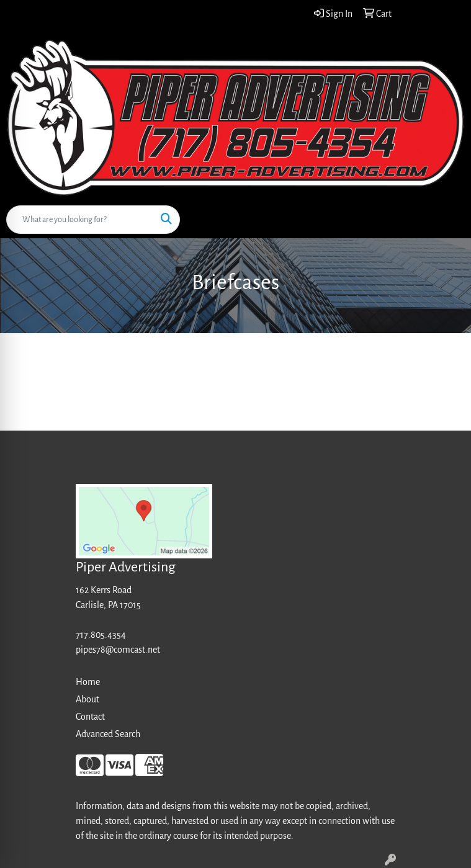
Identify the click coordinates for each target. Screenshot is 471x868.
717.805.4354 (101, 635)
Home (88, 682)
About (87, 699)
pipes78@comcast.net (118, 650)
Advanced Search (108, 734)
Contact (90, 717)
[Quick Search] (80, 220)
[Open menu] (446, 220)
